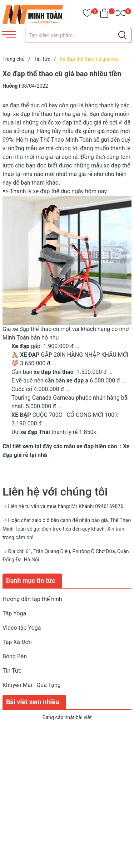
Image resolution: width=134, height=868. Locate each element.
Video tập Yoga (22, 628)
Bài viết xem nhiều (33, 702)
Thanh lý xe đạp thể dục (40, 191)
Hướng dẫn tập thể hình (32, 599)
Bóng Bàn (15, 656)
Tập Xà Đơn (17, 642)
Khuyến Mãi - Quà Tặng (32, 685)
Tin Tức (12, 671)
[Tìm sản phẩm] (78, 35)
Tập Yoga (14, 613)
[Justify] (122, 35)
